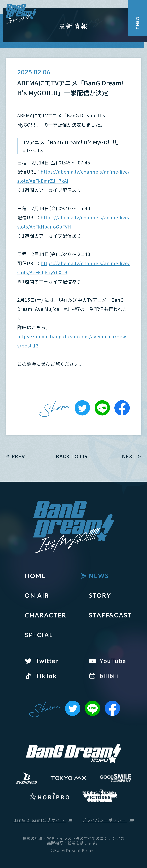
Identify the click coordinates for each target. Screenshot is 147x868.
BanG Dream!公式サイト (43, 820)
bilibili (109, 676)
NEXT (129, 456)
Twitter (47, 661)
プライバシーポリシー (108, 820)
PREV (18, 456)
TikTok (46, 676)
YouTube (113, 661)
